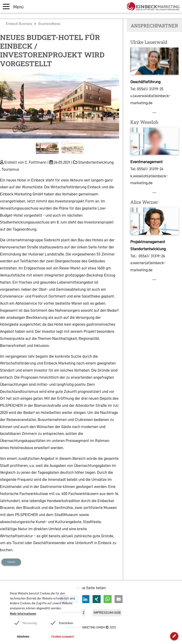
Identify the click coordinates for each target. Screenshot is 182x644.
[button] (9, 114)
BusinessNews (49, 24)
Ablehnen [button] (23, 637)
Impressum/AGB (107, 613)
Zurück (11, 562)
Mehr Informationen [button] (23, 614)
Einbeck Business (19, 24)
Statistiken (66, 623)
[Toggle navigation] (13, 7)
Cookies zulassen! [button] (63, 637)
